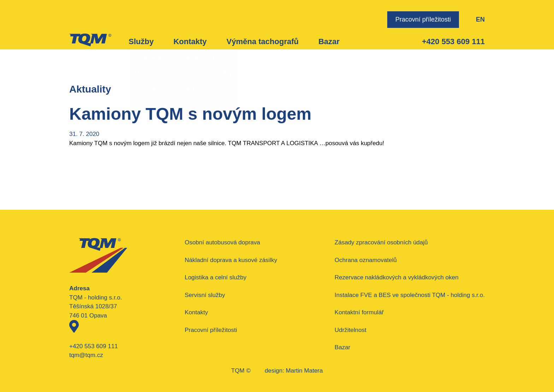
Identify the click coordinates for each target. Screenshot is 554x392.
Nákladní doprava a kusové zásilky (231, 260)
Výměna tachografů (263, 41)
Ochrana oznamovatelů (366, 260)
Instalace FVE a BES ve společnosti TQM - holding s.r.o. (410, 295)
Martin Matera (304, 371)
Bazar (329, 41)
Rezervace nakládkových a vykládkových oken (397, 277)
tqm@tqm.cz (86, 355)
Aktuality (90, 89)
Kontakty (190, 41)
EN (480, 19)
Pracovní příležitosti (423, 19)
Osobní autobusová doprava (223, 242)
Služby (141, 41)
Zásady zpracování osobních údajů (381, 242)
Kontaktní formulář (359, 312)
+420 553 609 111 (453, 41)
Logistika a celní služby (216, 277)
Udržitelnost (350, 330)
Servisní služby (205, 295)
